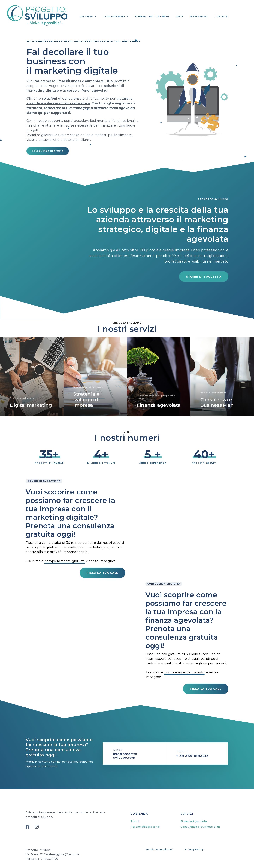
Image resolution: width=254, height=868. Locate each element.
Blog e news (199, 16)
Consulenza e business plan (200, 827)
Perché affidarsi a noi (145, 827)
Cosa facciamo (116, 16)
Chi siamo (88, 16)
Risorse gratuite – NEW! (152, 16)
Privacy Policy (194, 849)
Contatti (221, 16)
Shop (179, 16)
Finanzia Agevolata (194, 821)
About (135, 821)
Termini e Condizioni (159, 849)
